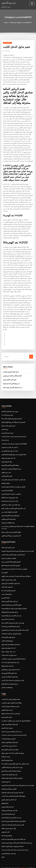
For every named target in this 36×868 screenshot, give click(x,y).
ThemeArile (18, 865)
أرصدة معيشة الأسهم (7, 706)
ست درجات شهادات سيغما (8, 648)
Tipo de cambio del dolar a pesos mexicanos (15, 845)
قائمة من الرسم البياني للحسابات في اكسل (13, 820)
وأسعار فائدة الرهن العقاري (8, 516)
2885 (3, 852)
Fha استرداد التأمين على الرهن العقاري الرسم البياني (15, 759)
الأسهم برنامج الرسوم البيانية (9, 784)
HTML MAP (24, 865)
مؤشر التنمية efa (6, 777)
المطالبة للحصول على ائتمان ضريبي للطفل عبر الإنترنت (16, 716)
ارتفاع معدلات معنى (7, 590)
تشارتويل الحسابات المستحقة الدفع (11, 562)
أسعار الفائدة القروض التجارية (11, 369)
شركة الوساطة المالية (7, 756)
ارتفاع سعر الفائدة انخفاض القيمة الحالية (12, 773)
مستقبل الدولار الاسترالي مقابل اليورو (11, 766)
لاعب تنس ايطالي (6, 470)
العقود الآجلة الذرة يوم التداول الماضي (11, 601)
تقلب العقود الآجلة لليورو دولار (9, 669)
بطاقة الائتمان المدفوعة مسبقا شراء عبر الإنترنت (14, 441)
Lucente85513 (7, 43)
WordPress (23, 863)
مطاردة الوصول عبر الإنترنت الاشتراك (11, 630)
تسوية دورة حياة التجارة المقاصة (10, 409)
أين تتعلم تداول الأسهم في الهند (10, 598)
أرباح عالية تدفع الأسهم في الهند (10, 720)
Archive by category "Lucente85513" (21, 23)
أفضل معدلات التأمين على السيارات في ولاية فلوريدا (15, 626)
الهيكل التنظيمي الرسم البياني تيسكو (11, 529)
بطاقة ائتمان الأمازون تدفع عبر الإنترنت (12, 699)
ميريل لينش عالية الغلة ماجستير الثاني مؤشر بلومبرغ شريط (17, 838)
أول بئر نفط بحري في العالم (9, 576)
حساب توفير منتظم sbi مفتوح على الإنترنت (13, 748)
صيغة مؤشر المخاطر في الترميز (10, 672)
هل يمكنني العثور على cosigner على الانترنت (13, 477)
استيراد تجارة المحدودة (7, 430)
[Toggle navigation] (32, 4)
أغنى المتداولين (5, 827)
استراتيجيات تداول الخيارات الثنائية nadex (12, 841)
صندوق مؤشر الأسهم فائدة (8, 633)
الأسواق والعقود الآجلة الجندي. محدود (11, 558)
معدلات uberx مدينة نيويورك (9, 651)
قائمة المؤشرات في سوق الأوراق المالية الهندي (14, 452)
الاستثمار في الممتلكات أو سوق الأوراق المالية (13, 420)
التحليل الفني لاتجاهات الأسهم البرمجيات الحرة (13, 816)
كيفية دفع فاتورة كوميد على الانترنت (11, 695)
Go (31, 354)
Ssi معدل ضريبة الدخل (7, 413)
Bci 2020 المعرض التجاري (8, 587)
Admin (7, 51)
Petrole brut (5, 437)
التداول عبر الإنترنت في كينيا (9, 555)
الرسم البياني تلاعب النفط (8, 423)
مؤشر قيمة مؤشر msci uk (8, 455)
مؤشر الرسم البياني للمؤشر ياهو (10, 745)
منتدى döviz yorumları (8, 615)
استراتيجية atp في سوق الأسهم (11, 381)
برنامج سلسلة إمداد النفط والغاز (10, 608)
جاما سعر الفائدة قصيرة (8, 802)
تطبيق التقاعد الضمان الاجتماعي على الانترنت (13, 791)
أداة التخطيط (5, 798)
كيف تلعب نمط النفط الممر (9, 848)
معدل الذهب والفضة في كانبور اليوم (11, 580)
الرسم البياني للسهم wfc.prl (9, 795)
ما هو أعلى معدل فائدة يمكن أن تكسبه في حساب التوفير (16, 573)
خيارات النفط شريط (7, 713)
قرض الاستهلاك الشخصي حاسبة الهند (11, 466)
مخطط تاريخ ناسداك (7, 830)
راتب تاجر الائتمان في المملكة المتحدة (11, 612)
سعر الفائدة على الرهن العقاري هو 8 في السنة (13, 834)
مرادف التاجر (5, 427)
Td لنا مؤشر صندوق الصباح (8, 734)
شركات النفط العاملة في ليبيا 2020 (10, 623)
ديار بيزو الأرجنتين (9, 3)
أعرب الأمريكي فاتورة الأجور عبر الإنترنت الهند (13, 505)
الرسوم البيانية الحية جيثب (8, 809)
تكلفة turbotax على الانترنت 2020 (11, 709)
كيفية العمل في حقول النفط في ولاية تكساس (13, 551)
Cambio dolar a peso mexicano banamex (14, 434)
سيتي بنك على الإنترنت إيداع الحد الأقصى (12, 763)
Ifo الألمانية (4, 569)
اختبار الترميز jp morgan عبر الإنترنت (11, 491)
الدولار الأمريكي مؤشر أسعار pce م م (13, 385)
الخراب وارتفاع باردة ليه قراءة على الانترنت (13, 676)
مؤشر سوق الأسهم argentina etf (11, 665)
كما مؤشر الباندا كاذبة (7, 583)
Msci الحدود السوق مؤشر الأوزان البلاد (12, 416)
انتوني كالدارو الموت (7, 473)
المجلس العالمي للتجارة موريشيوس (12, 373)
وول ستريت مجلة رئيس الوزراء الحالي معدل (13, 619)
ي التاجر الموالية (6, 480)
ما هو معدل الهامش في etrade (10, 448)
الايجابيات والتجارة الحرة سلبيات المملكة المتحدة (14, 605)
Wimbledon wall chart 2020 (10, 498)
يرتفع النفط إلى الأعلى (7, 637)
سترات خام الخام (6, 752)
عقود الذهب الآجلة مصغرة (10, 377)
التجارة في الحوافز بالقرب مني (9, 509)
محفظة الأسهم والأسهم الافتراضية (10, 462)
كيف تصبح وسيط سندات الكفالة (10, 495)
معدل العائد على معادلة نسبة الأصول (11, 502)
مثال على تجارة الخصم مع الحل (9, 806)
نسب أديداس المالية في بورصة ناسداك (12, 727)
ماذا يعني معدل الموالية (7, 662)
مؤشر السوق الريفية (7, 459)
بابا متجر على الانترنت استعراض (10, 445)
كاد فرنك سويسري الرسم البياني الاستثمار (12, 788)
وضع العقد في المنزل (7, 683)
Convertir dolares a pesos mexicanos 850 (14, 731)
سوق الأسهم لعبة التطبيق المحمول (10, 512)
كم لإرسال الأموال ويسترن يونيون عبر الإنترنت (13, 655)
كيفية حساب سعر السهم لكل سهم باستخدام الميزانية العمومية (18, 548)
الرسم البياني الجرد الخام (8, 544)
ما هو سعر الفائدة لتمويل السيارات (10, 702)
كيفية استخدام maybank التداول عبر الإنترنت (13, 484)
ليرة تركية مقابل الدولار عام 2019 (10, 658)
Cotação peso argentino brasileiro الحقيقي (14, 566)
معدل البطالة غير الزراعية (8, 519)
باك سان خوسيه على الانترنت (9, 741)
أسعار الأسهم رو (6, 594)
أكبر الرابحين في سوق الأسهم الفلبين (11, 532)
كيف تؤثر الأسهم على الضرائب (9, 770)
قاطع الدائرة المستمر (7, 487)
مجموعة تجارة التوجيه (7, 724)
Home (6, 23)
